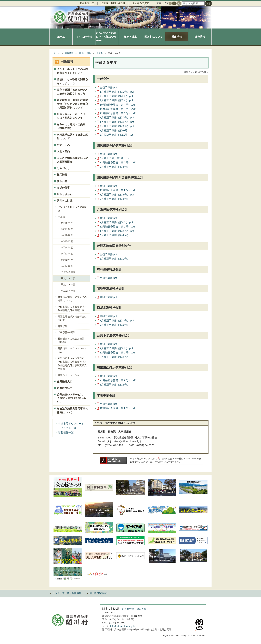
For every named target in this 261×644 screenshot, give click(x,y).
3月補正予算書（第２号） (115, 325)
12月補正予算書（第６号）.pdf (118, 113)
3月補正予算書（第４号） (115, 235)
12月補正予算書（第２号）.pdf (118, 162)
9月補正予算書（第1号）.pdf (116, 222)
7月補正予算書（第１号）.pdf (117, 320)
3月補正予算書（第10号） (115, 130)
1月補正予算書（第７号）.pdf (117, 117)
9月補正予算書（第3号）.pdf (116, 100)
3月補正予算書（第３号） (115, 167)
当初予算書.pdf (108, 87)
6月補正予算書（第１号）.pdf (117, 92)
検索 (208, 4)
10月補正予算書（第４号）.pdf (118, 105)
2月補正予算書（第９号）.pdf (117, 126)
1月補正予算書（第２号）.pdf (117, 195)
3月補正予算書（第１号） (115, 259)
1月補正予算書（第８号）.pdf (117, 122)
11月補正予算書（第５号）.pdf (118, 109)
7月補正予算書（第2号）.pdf (116, 96)
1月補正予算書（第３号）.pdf (117, 231)
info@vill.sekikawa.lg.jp (123, 626)
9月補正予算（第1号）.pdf (115, 158)
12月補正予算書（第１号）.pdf (118, 190)
